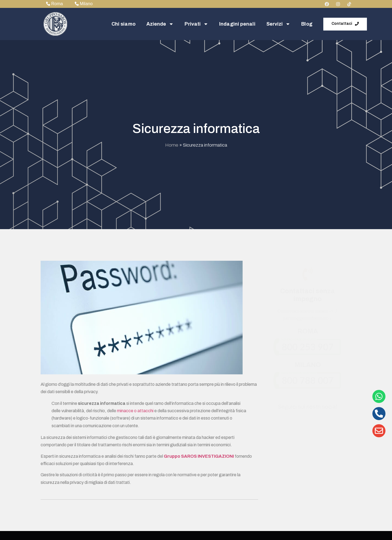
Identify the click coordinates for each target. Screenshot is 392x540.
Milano (84, 4)
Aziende (160, 24)
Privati (196, 24)
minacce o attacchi (135, 411)
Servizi (278, 24)
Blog (307, 24)
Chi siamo (123, 24)
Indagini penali (237, 24)
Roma (55, 4)
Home (172, 145)
